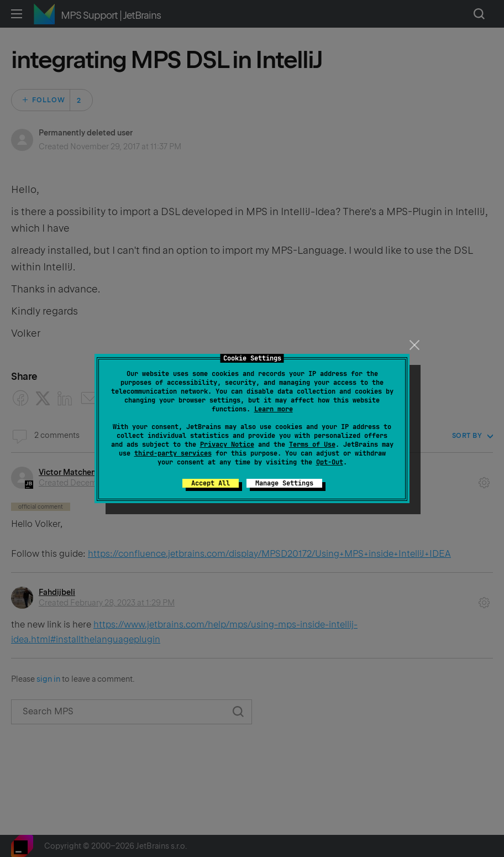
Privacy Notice (227, 445)
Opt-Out (330, 462)
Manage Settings (284, 483)
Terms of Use (312, 445)
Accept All (211, 483)
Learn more (274, 409)
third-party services (173, 453)
